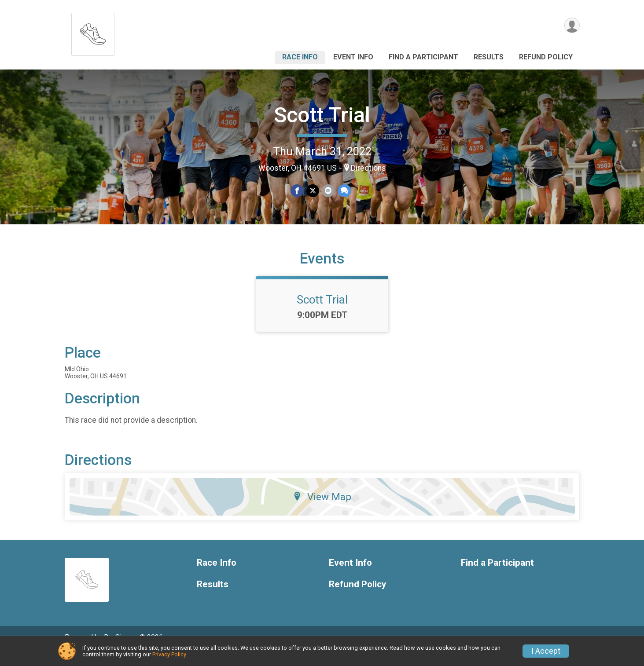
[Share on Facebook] (297, 191)
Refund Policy (546, 57)
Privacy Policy (169, 654)
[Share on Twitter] (313, 191)
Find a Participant (423, 57)
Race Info (300, 57)
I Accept (546, 651)
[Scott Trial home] (93, 32)
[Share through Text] (344, 191)
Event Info (353, 57)
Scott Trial (322, 115)
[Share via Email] (328, 191)
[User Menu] (572, 26)
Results (489, 57)
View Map (322, 509)
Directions (368, 168)
